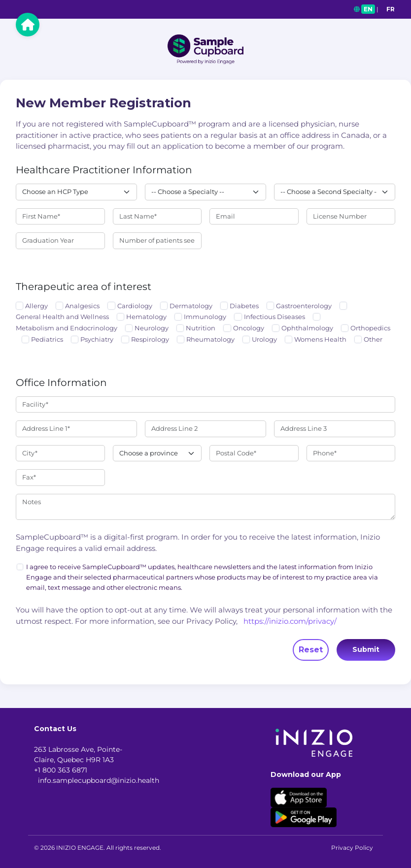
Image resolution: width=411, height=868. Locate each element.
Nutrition (201, 328)
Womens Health (320, 339)
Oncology (249, 328)
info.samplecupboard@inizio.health (99, 780)
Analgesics (82, 306)
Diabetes (244, 306)
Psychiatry (97, 339)
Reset (311, 650)
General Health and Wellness (62, 317)
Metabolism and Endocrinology (67, 328)
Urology (264, 339)
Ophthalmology (307, 328)
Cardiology (135, 306)
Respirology (150, 339)
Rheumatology (210, 339)
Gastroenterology (304, 306)
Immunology (205, 317)
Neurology (152, 328)
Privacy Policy (352, 848)
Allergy (36, 306)
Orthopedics (370, 328)
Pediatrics (47, 339)
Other (373, 339)
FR (391, 9)
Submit (366, 649)
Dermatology (191, 306)
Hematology (146, 317)
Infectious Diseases (274, 317)
